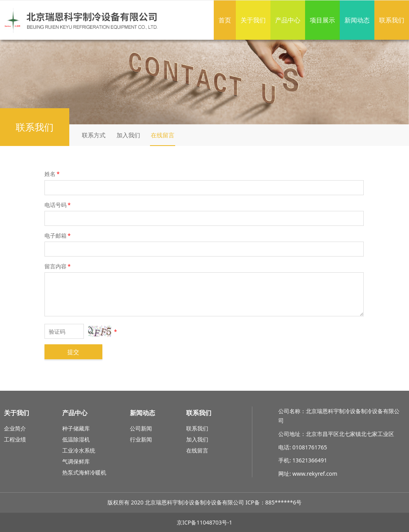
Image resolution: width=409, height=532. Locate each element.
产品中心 (288, 20)
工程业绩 (15, 439)
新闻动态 (357, 20)
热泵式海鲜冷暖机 (84, 472)
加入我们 (128, 135)
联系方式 (94, 135)
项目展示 (322, 20)
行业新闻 (141, 439)
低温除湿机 (76, 439)
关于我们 (253, 20)
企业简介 (15, 428)
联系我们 (392, 20)
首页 (225, 20)
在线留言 (163, 135)
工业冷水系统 (79, 450)
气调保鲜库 (76, 461)
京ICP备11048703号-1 (204, 522)
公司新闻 (141, 428)
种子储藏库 (76, 428)
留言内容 (58, 266)
